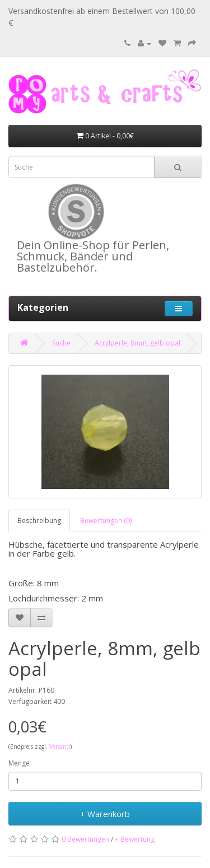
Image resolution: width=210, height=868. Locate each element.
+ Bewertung (135, 839)
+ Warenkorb (105, 814)
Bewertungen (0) (106, 521)
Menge (19, 763)
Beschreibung (39, 521)
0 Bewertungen (85, 839)
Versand (60, 746)
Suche (61, 343)
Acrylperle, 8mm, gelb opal (137, 343)
